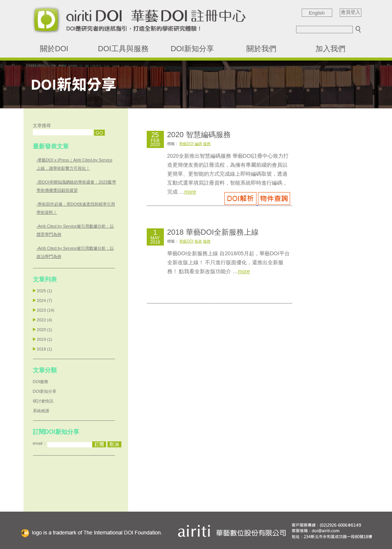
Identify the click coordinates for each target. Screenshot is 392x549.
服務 (207, 144)
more (190, 192)
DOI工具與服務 (123, 49)
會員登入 (351, 12)
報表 (198, 241)
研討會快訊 (43, 401)
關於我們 (261, 49)
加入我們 (330, 49)
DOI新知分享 (192, 49)
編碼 (198, 144)
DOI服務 (41, 382)
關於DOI (54, 49)
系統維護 (41, 411)
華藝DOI (186, 144)
